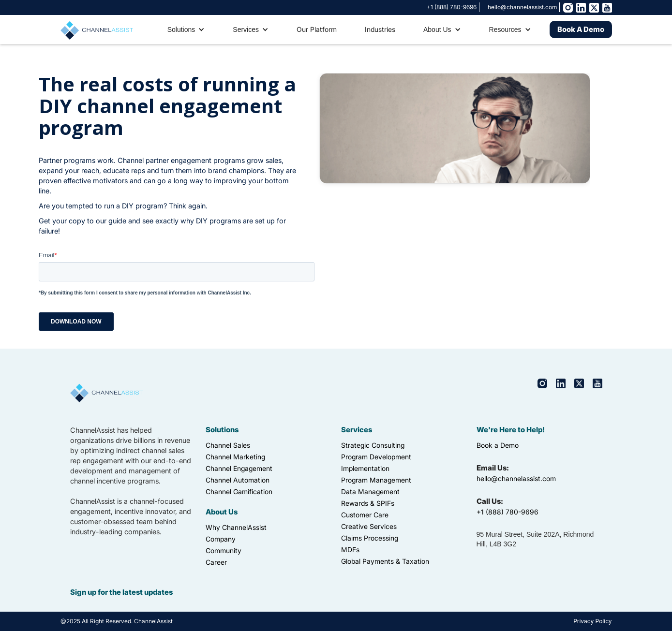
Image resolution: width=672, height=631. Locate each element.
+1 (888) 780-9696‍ (508, 512)
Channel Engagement (239, 468)
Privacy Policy (592, 621)
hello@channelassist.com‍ (516, 478)
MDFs (350, 550)
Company (221, 539)
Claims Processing (370, 538)
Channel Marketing (235, 457)
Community (224, 550)
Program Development (376, 457)
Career (216, 562)
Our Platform (317, 29)
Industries (380, 29)
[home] (97, 29)
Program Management (376, 480)
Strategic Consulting (373, 445)
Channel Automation (238, 480)
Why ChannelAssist (236, 527)
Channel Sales (228, 445)
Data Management (370, 492)
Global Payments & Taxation (385, 561)
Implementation (365, 468)
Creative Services (369, 526)
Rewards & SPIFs (368, 503)
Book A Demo (581, 29)
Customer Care (365, 515)
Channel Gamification (239, 492)
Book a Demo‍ (498, 445)
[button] (186, 29)
